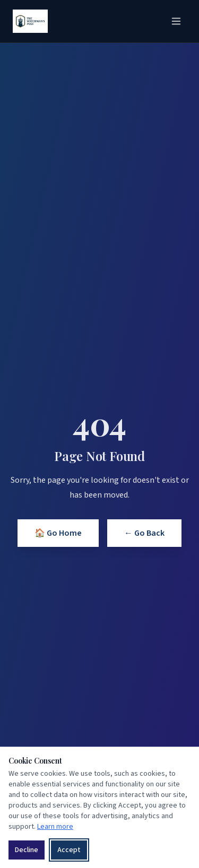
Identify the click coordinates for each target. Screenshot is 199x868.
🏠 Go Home (58, 533)
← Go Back (144, 533)
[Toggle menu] (176, 21)
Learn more (55, 827)
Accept (69, 850)
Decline (27, 850)
